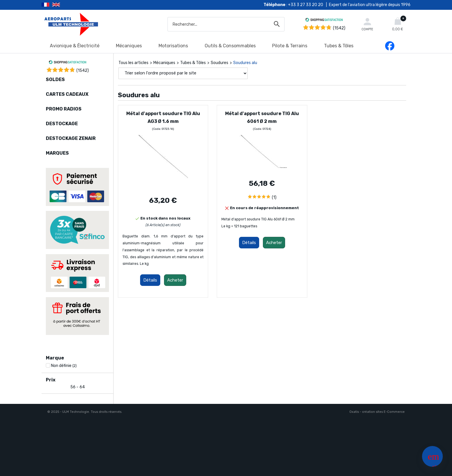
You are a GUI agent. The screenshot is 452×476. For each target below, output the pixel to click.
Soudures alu (245, 63)
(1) (274, 197)
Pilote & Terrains (290, 46)
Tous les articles (133, 63)
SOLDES (55, 79)
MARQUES (57, 153)
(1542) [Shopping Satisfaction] (339, 28)
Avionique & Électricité (75, 46)
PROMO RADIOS (64, 109)
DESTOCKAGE (62, 124)
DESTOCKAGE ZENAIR (71, 138)
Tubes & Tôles (339, 46)
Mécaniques (129, 46)
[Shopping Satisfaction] (324, 21)
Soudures (220, 63)
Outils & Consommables (230, 46)
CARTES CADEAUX (67, 94)
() (83, 71)
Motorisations (173, 46)
